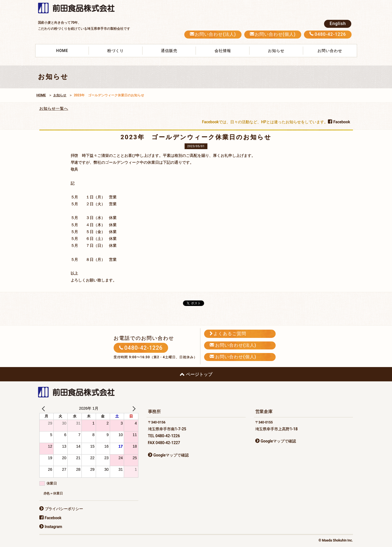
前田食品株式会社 (79, 9)
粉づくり (116, 51)
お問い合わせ (330, 51)
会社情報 (223, 51)
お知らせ (276, 51)
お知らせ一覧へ (54, 108)
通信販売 (169, 51)
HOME (62, 51)
